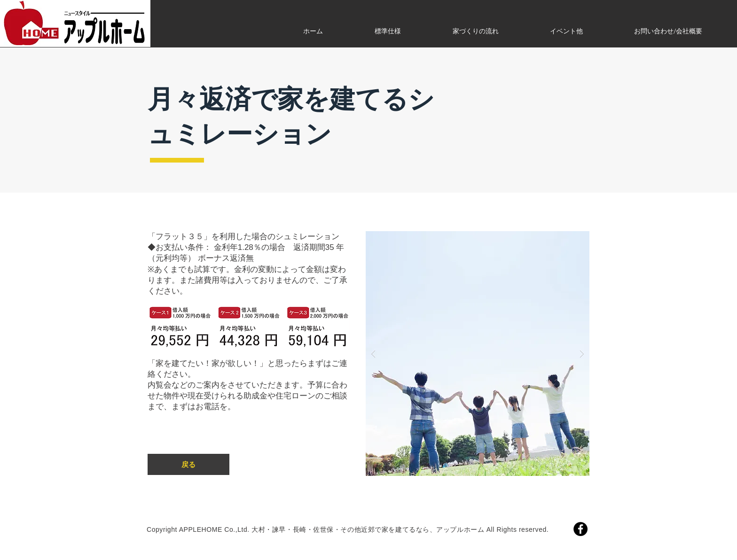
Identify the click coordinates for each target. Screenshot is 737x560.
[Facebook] (580, 529)
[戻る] (188, 464)
